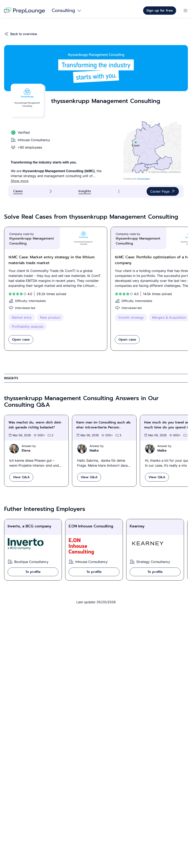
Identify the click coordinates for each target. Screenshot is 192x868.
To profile (33, 572)
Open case (21, 340)
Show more (20, 181)
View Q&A (21, 477)
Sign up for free (160, 11)
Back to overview (21, 34)
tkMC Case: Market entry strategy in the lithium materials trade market (52, 260)
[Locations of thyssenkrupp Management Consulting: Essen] (152, 150)
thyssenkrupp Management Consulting (32, 241)
